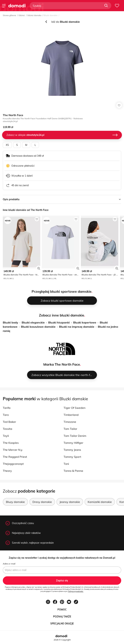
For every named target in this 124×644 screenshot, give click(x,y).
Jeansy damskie (70, 502)
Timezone (70, 422)
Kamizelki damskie (100, 502)
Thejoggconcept (13, 464)
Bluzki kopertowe (85, 322)
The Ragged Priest (15, 457)
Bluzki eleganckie (33, 322)
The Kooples (11, 443)
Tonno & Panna (73, 471)
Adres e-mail (9, 564)
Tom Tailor (70, 429)
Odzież (22, 15)
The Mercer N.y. (13, 450)
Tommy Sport (72, 457)
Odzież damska (34, 15)
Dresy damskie (42, 502)
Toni (66, 464)
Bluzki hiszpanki (59, 322)
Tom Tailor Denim (75, 436)
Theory (7, 471)
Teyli (6, 436)
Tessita (8, 429)
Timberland (71, 415)
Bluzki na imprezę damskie (77, 327)
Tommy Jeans (72, 450)
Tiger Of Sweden (74, 408)
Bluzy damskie (15, 502)
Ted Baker (9, 422)
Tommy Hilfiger (73, 443)
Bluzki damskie (51, 15)
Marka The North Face (62, 364)
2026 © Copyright (62, 640)
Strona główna (9, 15)
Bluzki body (10, 322)
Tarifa (7, 408)
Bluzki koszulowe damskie (38, 327)
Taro (6, 415)
